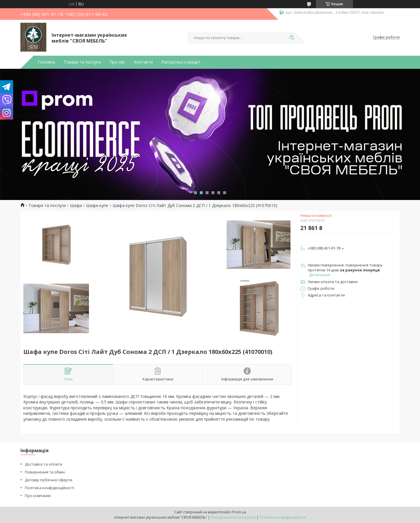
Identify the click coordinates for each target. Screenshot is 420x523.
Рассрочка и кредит (181, 62)
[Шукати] (292, 38)
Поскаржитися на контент (233, 517)
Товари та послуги (82, 62)
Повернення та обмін (45, 472)
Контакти (143, 62)
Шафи (76, 206)
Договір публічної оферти (49, 480)
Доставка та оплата (43, 464)
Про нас (117, 62)
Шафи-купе (97, 206)
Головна (46, 62)
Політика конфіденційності (50, 488)
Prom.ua (239, 512)
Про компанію (38, 496)
